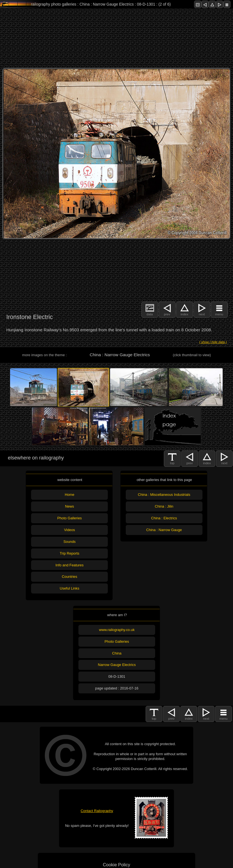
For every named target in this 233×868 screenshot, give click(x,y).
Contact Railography (97, 811)
